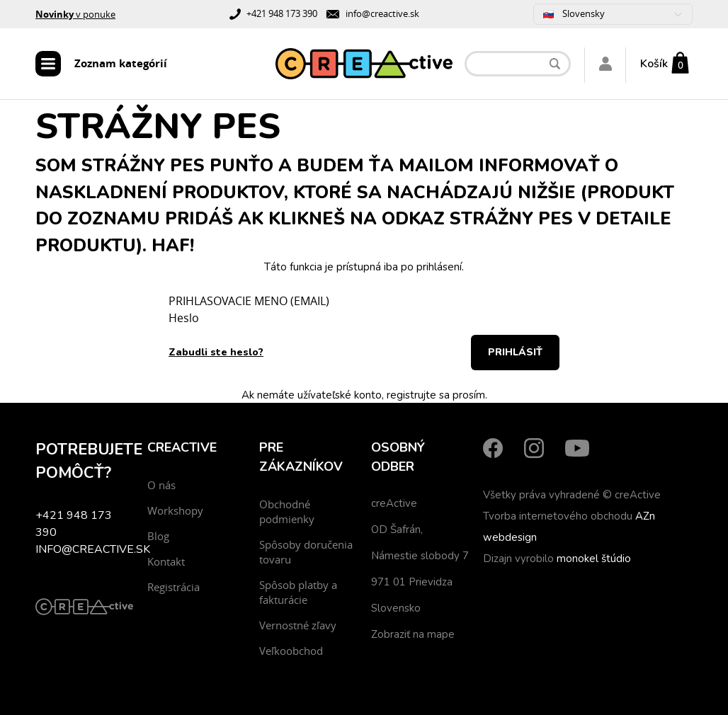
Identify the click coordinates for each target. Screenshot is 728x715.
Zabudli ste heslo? (216, 352)
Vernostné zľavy (298, 625)
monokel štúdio (594, 559)
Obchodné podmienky (287, 511)
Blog (158, 536)
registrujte (411, 395)
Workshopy (175, 510)
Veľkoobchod (291, 651)
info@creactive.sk (382, 13)
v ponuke (75, 14)
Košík (654, 64)
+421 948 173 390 (282, 13)
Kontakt (166, 561)
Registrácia (174, 587)
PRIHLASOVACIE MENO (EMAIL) (249, 301)
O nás (161, 485)
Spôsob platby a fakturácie (298, 592)
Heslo (184, 318)
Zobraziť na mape (413, 634)
